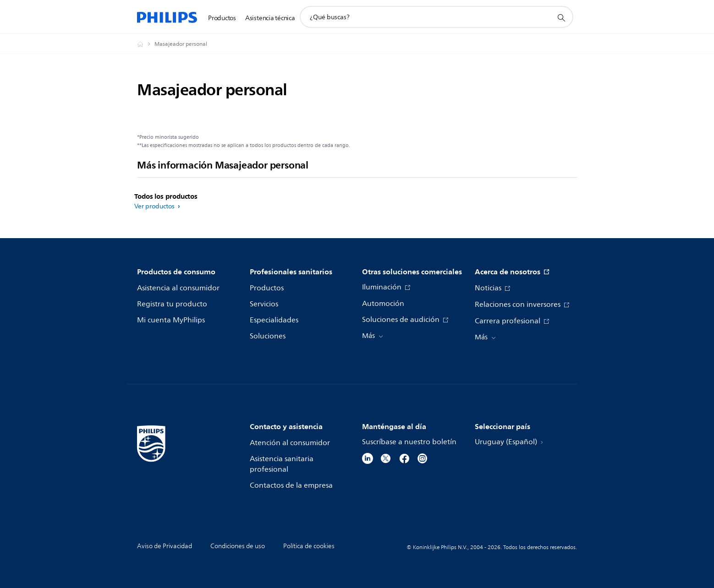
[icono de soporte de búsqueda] (561, 17)
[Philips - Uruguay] (146, 44)
